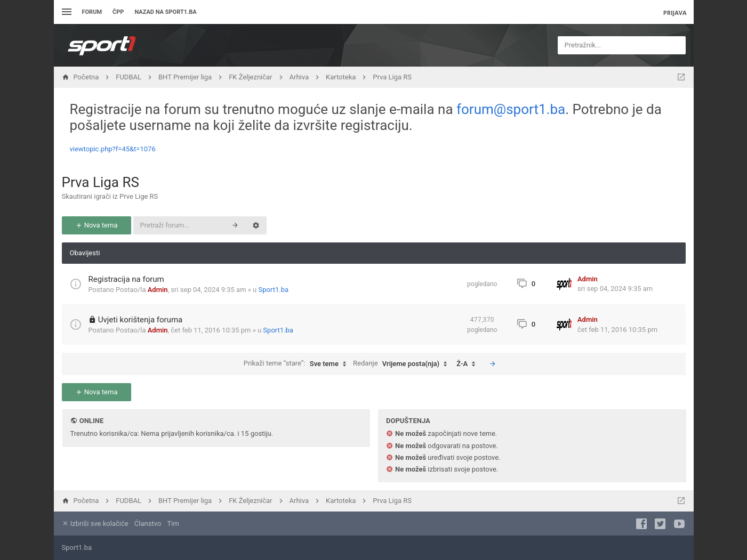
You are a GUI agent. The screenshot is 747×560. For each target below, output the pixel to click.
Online (91, 421)
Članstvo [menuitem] (148, 524)
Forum (92, 12)
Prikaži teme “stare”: (298, 364)
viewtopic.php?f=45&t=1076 (113, 149)
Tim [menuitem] (173, 524)
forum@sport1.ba (511, 109)
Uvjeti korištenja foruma (140, 320)
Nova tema (97, 225)
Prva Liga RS (101, 182)
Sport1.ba (274, 290)
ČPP (118, 12)
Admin (158, 290)
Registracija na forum (126, 279)
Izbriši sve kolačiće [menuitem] (95, 524)
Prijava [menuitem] (675, 13)
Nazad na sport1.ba (165, 12)
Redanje (403, 364)
